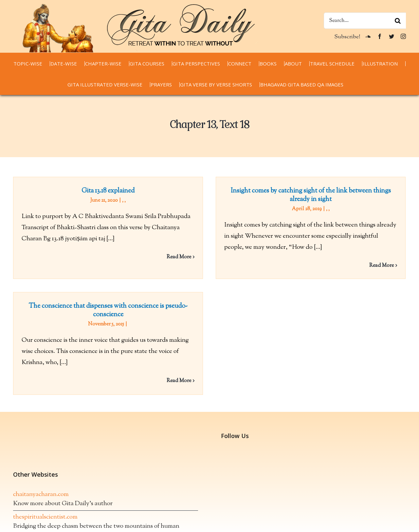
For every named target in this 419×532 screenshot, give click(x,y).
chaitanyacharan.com (41, 471)
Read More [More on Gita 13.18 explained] (179, 257)
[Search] (398, 21)
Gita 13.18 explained (108, 191)
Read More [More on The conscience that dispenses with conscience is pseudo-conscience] (190, 377)
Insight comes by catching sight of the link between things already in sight (308, 195)
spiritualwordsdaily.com (44, 525)
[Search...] (365, 21)
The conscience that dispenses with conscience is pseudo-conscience (119, 306)
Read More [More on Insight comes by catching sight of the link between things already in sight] (379, 266)
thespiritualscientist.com (45, 493)
